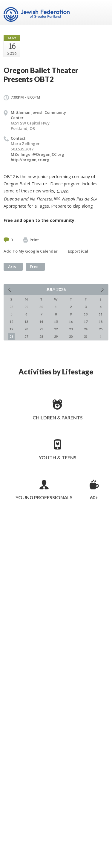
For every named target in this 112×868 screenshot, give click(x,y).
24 (86, 329)
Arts (12, 267)
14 (41, 322)
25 (101, 329)
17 (86, 322)
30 (71, 336)
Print (31, 240)
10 (86, 314)
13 (26, 322)
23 (71, 329)
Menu (102, 13)
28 (41, 336)
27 (26, 336)
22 (56, 329)
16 (71, 322)
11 (101, 314)
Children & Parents (58, 417)
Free (34, 267)
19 (11, 329)
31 (86, 336)
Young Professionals (44, 497)
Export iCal (78, 251)
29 (56, 336)
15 (56, 322)
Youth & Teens (58, 457)
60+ (94, 497)
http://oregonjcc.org (30, 160)
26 (11, 336)
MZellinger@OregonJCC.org (37, 154)
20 (26, 329)
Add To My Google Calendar (31, 251)
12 (11, 322)
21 (41, 329)
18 (101, 322)
